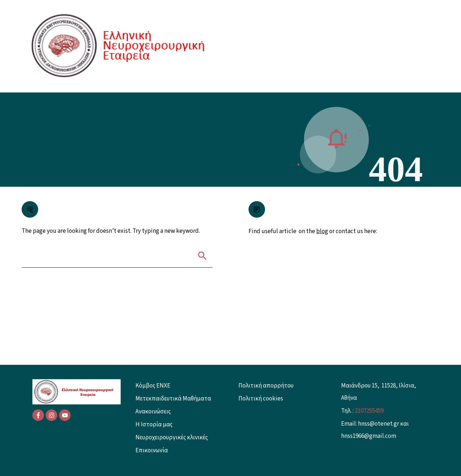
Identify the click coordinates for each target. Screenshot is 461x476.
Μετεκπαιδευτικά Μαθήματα (173, 399)
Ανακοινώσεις (153, 412)
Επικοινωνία (152, 450)
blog (322, 231)
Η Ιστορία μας (154, 425)
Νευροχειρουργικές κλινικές (172, 438)
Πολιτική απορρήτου (266, 386)
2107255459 (369, 411)
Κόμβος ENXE (153, 386)
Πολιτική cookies (261, 399)
